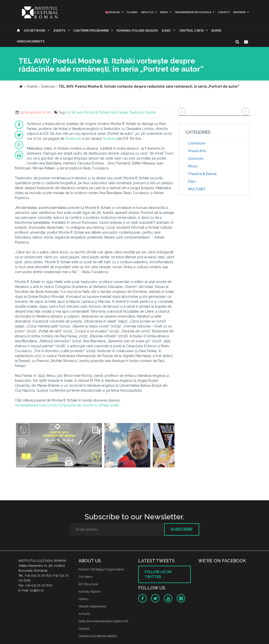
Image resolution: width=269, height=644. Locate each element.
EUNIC (166, 31)
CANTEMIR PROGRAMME (91, 31)
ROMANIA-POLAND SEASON (137, 31)
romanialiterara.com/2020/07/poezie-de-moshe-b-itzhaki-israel (67, 405)
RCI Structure (88, 584)
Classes (132, 12)
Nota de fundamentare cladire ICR (103, 621)
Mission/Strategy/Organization (101, 569)
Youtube (110, 139)
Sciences (196, 159)
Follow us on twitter (158, 574)
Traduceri (136, 112)
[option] (59, 446)
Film (192, 181)
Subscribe (182, 529)
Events (59, 31)
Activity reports (89, 592)
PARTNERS (239, 12)
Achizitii (84, 614)
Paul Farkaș (119, 112)
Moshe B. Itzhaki (96, 112)
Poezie (150, 112)
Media (164, 12)
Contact (224, 12)
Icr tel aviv (75, 112)
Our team (86, 577)
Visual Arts (197, 151)
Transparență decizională (193, 12)
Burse (216, 31)
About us (147, 12)
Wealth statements (92, 606)
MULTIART (197, 189)
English (113, 12)
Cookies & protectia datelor (98, 636)
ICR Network (35, 31)
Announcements (31, 41)
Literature (197, 143)
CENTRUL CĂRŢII (191, 31)
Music (193, 166)
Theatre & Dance (202, 174)
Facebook (73, 139)
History (84, 599)
